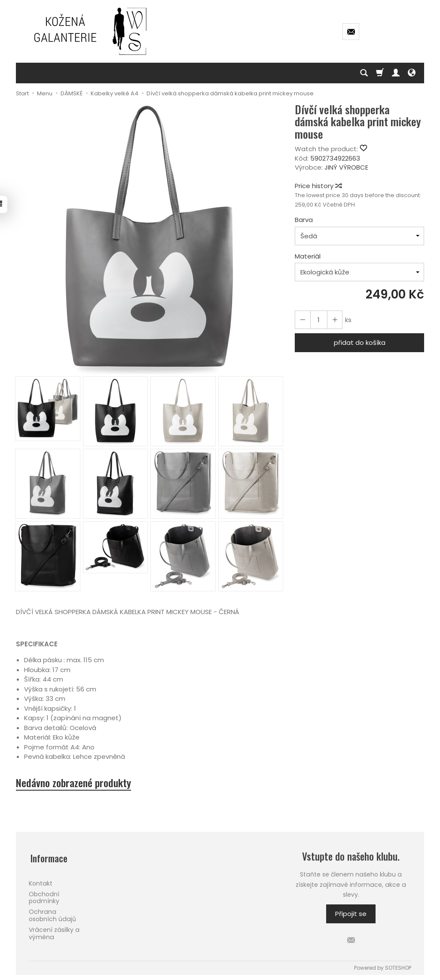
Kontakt (41, 881)
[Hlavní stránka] (91, 31)
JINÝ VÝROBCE (346, 167)
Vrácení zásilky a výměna (54, 931)
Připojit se (351, 915)
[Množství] (318, 320)
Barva (304, 220)
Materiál (308, 256)
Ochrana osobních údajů (52, 913)
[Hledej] (364, 73)
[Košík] (380, 73)
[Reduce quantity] (333, 320)
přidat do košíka (360, 342)
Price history (318, 186)
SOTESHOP (398, 969)
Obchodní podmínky (44, 895)
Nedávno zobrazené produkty (78, 783)
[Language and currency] (412, 73)
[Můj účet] (396, 73)
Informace (48, 857)
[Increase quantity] (302, 320)
